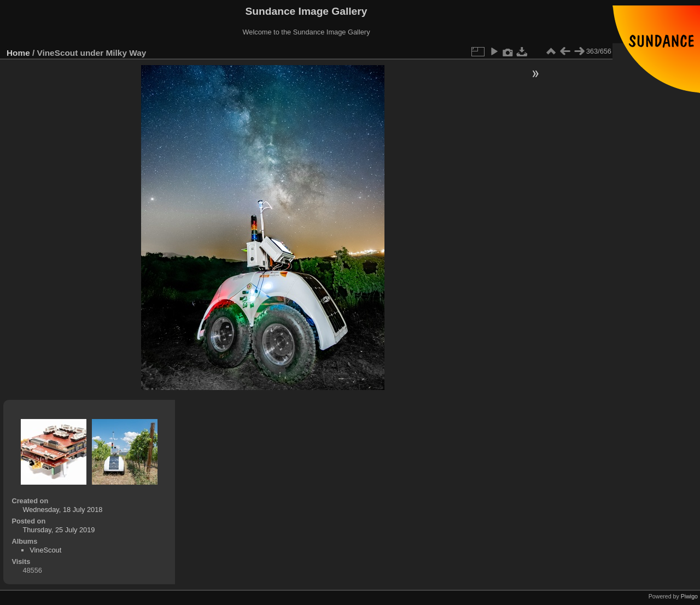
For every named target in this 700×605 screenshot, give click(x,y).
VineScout (45, 550)
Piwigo (689, 596)
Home (18, 53)
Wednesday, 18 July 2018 (62, 510)
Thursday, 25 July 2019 (59, 530)
